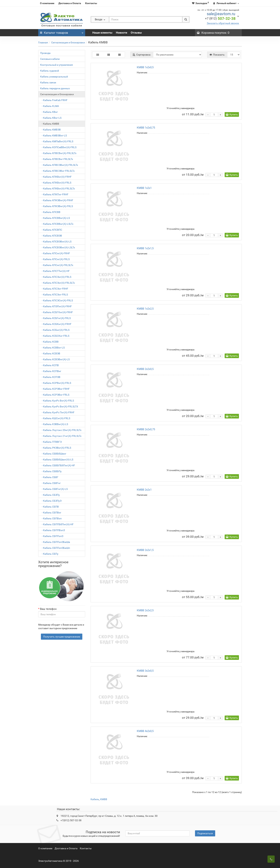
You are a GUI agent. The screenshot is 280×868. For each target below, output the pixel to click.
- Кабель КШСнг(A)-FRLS (55, 418)
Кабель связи (48, 82)
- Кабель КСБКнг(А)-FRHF (56, 324)
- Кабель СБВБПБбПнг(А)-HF (58, 465)
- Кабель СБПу (49, 554)
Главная (43, 42)
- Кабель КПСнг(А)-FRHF (55, 253)
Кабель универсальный (54, 77)
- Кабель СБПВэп (51, 518)
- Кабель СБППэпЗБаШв (55, 542)
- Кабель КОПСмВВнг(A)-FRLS (58, 147)
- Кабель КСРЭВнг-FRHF (55, 389)
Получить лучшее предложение (62, 637)
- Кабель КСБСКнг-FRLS (55, 336)
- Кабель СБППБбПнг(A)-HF (57, 524)
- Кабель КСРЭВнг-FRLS (55, 395)
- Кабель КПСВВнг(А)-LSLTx (57, 224)
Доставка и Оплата (70, 3)
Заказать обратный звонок (223, 23)
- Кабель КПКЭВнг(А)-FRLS (57, 206)
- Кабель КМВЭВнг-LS (53, 136)
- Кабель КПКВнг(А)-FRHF (56, 177)
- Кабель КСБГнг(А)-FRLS (55, 318)
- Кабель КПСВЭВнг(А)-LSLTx (58, 247)
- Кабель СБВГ (49, 477)
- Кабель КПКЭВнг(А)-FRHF (57, 200)
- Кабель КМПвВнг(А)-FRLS (57, 141)
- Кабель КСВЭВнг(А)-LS (55, 359)
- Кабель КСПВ (49, 365)
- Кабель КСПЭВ (50, 377)
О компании (47, 3)
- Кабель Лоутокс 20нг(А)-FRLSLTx (61, 430)
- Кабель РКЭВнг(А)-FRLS (56, 448)
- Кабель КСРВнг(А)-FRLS (56, 383)
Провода (45, 53)
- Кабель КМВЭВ (50, 130)
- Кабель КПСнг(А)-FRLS (55, 259)
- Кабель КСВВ (49, 342)
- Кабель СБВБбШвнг (53, 454)
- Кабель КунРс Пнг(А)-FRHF (57, 412)
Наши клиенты (102, 33)
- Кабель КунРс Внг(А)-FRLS (57, 401)
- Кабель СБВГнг (50, 483)
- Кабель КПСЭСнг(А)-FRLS (57, 300)
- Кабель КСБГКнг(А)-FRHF (57, 312)
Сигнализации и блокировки (68, 42)
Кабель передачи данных (55, 88)
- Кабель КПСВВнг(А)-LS (55, 218)
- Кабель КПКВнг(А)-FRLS (56, 183)
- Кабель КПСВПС (51, 230)
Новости (122, 33)
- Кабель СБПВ (49, 507)
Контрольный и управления (57, 65)
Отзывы (136, 33)
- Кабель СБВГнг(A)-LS (54, 489)
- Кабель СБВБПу (51, 471)
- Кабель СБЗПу (50, 495)
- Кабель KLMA (50, 106)
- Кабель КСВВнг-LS (52, 348)
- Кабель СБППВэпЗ (52, 530)
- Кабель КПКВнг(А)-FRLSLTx (57, 189)
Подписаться (205, 833)
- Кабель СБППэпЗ (52, 536)
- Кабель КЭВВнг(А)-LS (54, 424)
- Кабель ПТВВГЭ (51, 442)
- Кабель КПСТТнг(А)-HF (55, 271)
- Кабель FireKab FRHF (54, 100)
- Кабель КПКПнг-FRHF (54, 194)
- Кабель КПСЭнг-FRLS (54, 295)
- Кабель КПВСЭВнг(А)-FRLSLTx (59, 165)
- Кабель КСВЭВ (50, 353)
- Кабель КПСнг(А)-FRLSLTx (57, 265)
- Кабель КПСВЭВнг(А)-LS (56, 242)
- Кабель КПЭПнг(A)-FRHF (56, 306)
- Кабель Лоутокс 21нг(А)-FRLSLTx (61, 436)
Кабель (95, 799)
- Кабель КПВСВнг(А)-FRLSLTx (58, 153)
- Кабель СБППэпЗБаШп (55, 548)
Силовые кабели (50, 59)
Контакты (91, 3)
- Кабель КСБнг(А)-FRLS (55, 330)
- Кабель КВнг (49, 112)
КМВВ (104, 799)
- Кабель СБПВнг (51, 513)
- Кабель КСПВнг (51, 371)
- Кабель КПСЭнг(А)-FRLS (56, 277)
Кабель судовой (50, 71)
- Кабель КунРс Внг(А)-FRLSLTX (59, 407)
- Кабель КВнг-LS (51, 118)
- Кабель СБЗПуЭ (51, 501)
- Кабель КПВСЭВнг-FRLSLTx (57, 171)
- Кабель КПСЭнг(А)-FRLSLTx (57, 283)
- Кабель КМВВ (50, 124)
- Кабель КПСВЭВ (51, 236)
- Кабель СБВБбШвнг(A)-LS (57, 460)
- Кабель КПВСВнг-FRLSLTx (57, 159)
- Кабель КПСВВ (50, 212)
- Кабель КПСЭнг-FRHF (54, 289)
